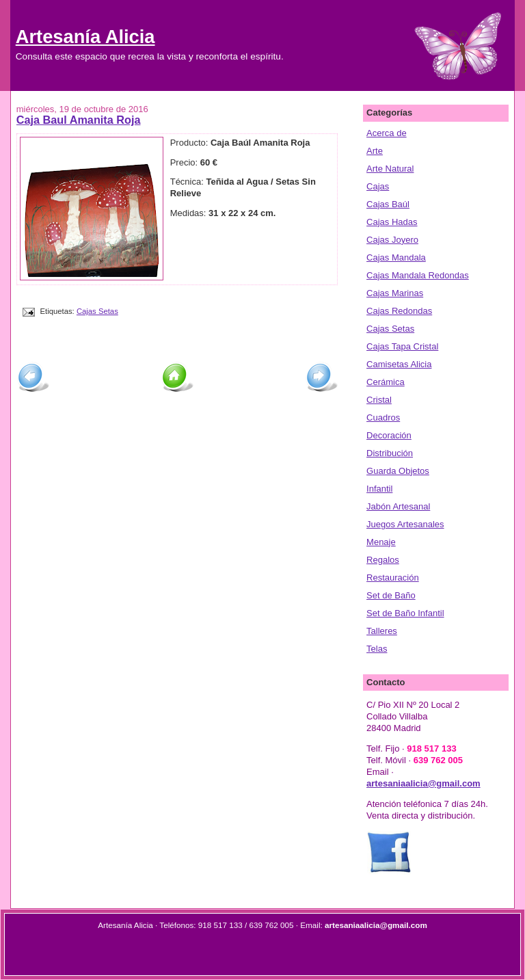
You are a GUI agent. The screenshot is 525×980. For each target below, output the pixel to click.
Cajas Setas (97, 311)
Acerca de (387, 133)
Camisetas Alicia (399, 364)
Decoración (389, 435)
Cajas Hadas (392, 222)
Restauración (393, 578)
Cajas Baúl (388, 204)
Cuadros (383, 418)
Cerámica (386, 382)
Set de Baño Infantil (405, 613)
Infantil (379, 489)
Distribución (390, 453)
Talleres (382, 631)
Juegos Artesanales (405, 524)
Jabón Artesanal (398, 506)
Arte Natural (390, 169)
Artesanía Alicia (85, 37)
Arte (375, 151)
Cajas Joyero (392, 240)
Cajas (378, 186)
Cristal (379, 400)
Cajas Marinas (395, 293)
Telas (377, 649)
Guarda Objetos (398, 471)
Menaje (381, 542)
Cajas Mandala (396, 257)
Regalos (383, 560)
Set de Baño (391, 595)
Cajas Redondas (399, 311)
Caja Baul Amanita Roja (79, 120)
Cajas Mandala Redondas (418, 275)
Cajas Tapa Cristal (402, 346)
